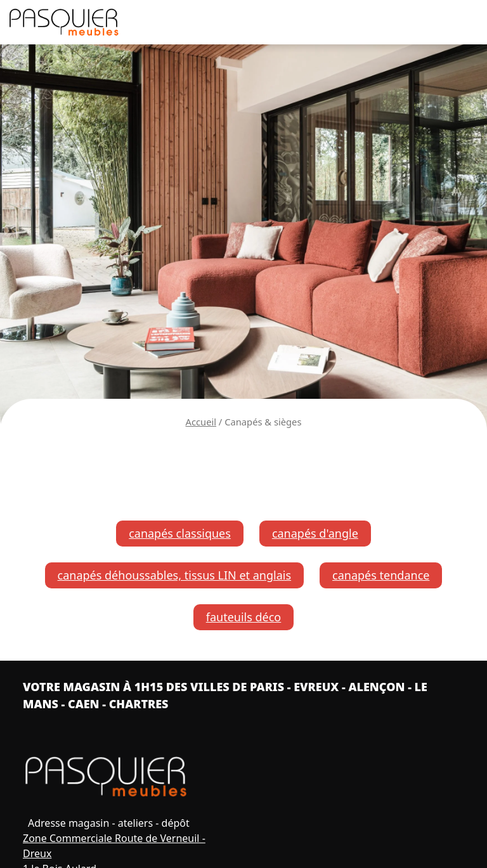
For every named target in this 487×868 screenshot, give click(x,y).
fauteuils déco (244, 617)
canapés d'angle (315, 533)
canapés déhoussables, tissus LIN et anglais (175, 575)
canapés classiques (180, 533)
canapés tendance (381, 575)
